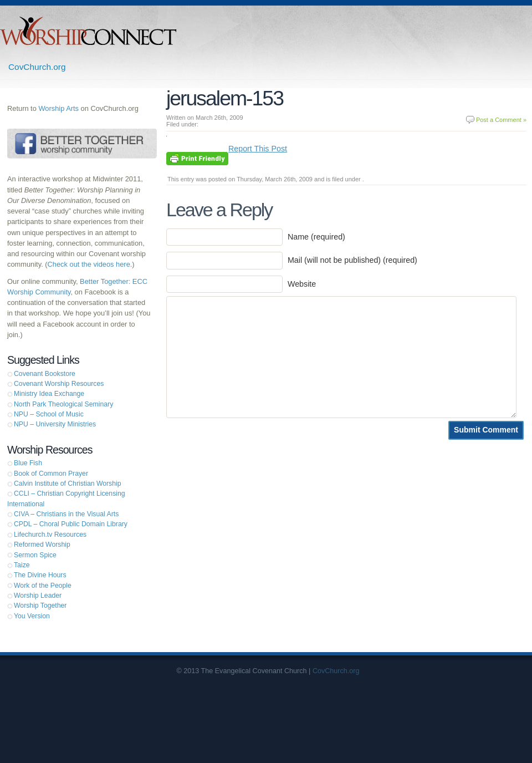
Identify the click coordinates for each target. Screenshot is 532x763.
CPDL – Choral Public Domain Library (71, 524)
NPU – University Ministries (55, 424)
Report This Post (258, 149)
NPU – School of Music (49, 414)
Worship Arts (58, 108)
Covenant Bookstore (45, 374)
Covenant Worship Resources (59, 384)
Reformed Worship (42, 545)
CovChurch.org (37, 67)
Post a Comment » (501, 120)
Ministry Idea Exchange (49, 394)
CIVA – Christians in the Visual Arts (66, 514)
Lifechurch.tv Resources (50, 535)
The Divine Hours (40, 575)
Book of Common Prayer (51, 474)
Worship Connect (88, 31)
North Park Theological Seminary (63, 404)
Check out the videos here (89, 264)
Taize (22, 565)
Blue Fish (28, 463)
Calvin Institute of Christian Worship (68, 484)
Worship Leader (38, 596)
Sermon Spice (35, 555)
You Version (32, 616)
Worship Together (40, 606)
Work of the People (43, 586)
